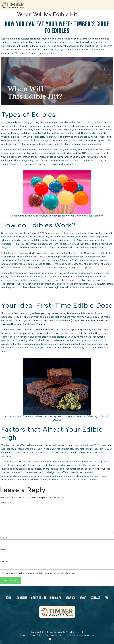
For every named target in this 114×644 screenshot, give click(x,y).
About (83, 598)
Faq (107, 598)
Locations (21, 598)
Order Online (39, 598)
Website (4, 562)
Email (3, 550)
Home (9, 598)
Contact (96, 598)
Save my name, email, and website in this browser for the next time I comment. (40, 573)
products (56, 598)
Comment (6, 503)
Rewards (71, 598)
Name (4, 538)
